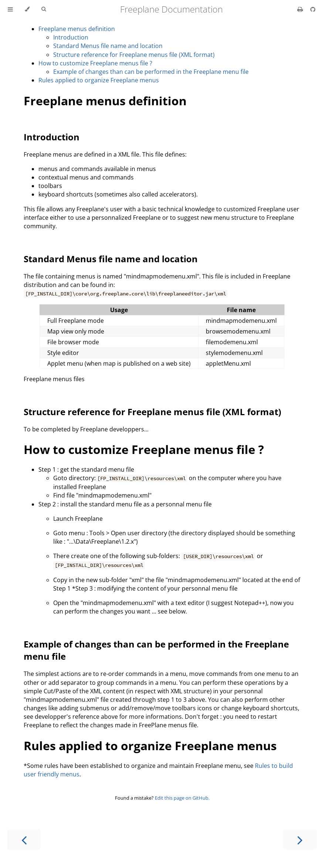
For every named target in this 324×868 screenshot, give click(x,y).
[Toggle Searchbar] (44, 9)
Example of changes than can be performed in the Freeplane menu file (151, 72)
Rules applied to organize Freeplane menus (99, 80)
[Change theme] (27, 9)
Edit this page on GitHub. (182, 798)
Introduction (71, 37)
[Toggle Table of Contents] (10, 9)
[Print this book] (301, 9)
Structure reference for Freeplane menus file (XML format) (134, 55)
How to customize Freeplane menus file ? (95, 63)
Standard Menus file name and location (108, 46)
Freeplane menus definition (77, 29)
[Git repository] (313, 9)
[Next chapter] (300, 839)
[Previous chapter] (24, 839)
